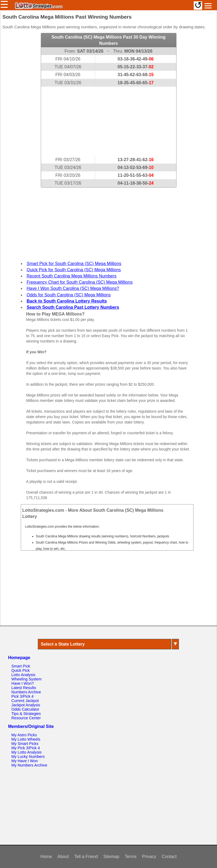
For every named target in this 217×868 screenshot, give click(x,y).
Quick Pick (21, 670)
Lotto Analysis (23, 675)
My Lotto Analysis (26, 752)
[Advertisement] (109, 121)
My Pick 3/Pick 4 (26, 748)
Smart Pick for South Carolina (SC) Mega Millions (74, 264)
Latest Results (24, 688)
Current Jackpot (25, 701)
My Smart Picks (25, 744)
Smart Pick (21, 666)
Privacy (149, 857)
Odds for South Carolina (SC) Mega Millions (69, 295)
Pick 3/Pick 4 (22, 696)
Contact (169, 857)
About (63, 857)
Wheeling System (26, 679)
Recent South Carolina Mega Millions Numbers (72, 276)
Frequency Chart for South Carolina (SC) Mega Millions (80, 282)
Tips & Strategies (26, 714)
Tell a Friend (86, 857)
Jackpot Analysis (26, 705)
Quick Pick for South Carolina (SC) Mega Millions (74, 270)
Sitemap (111, 857)
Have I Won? (23, 683)
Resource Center (26, 718)
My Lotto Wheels (26, 739)
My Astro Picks (24, 735)
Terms (131, 857)
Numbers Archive (26, 692)
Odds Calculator (25, 709)
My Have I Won (25, 761)
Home (46, 857)
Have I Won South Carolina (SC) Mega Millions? (73, 288)
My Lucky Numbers (28, 757)
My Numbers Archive (29, 765)
